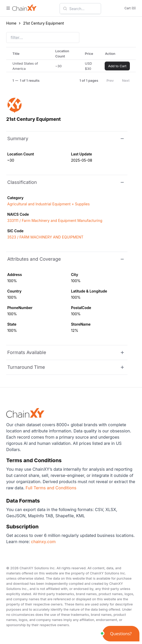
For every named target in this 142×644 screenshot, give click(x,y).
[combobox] (83, 9)
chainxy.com (43, 542)
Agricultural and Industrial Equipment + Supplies (48, 204)
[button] (121, 634)
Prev (110, 80)
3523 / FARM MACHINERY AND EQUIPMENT (45, 237)
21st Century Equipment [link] (43, 23)
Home (11, 23)
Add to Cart (117, 66)
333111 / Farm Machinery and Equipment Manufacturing (55, 220)
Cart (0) (130, 8)
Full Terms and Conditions (51, 488)
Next (126, 80)
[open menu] (8, 8)
